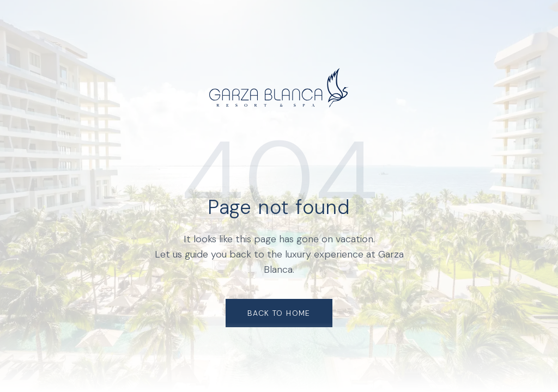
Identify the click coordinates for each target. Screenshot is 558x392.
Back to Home (279, 313)
